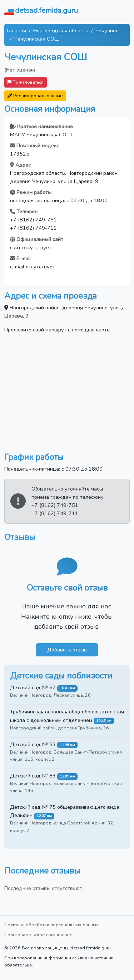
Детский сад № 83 (33, 744)
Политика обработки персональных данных (51, 925)
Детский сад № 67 (33, 687)
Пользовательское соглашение (38, 935)
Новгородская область (61, 31)
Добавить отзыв (67, 650)
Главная (17, 31)
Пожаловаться (26, 82)
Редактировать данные (35, 96)
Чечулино (107, 31)
